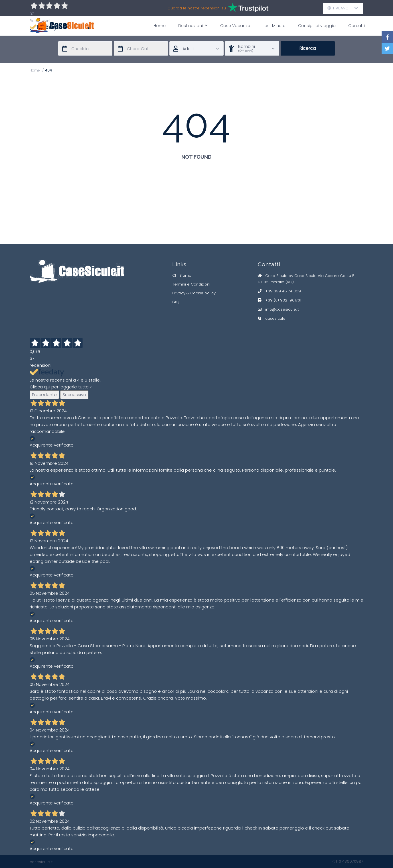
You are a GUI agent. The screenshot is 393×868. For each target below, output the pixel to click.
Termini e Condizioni (191, 284)
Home (160, 26)
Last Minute (274, 26)
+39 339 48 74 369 (283, 291)
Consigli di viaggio (317, 26)
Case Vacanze (235, 26)
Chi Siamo (182, 275)
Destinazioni (193, 26)
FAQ (176, 302)
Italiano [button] (343, 8)
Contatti (356, 26)
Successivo (74, 395)
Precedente (44, 395)
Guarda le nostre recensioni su (218, 8)
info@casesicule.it (282, 309)
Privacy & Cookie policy (194, 293)
